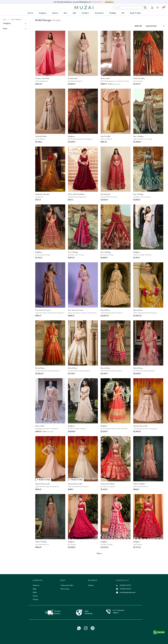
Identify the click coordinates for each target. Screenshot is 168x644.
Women (55, 13)
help (63, 580)
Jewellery (85, 13)
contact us (122, 580)
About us (36, 585)
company (37, 580)
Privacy (36, 599)
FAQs (35, 592)
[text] (130, 8)
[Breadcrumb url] (5, 19)
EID (123, 13)
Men (65, 13)
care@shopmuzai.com (126, 592)
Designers (43, 13)
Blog (34, 589)
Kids (74, 13)
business (93, 580)
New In (30, 13)
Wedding (113, 13)
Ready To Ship (135, 13)
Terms (35, 596)
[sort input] (153, 26)
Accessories (99, 13)
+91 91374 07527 (124, 585)
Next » (99, 553)
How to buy (65, 589)
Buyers (91, 585)
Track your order (67, 585)
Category (7, 23)
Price (5, 29)
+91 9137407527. (97, 2)
